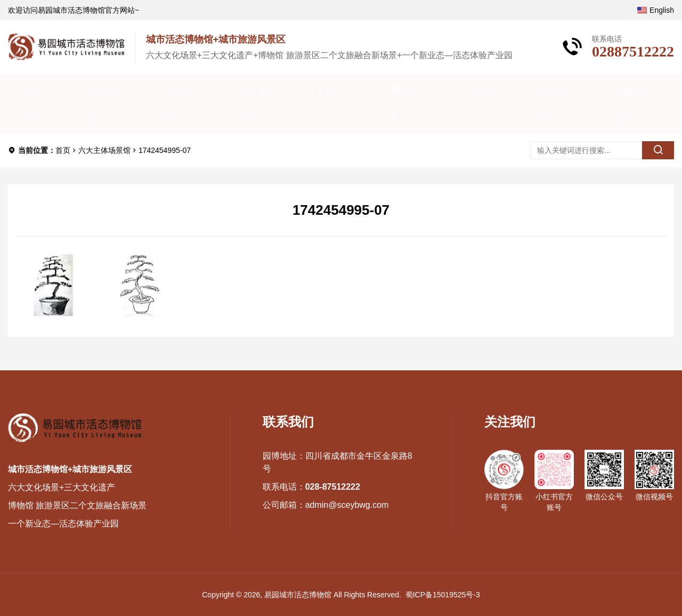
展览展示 (253, 104)
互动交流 (556, 104)
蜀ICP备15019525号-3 (443, 595)
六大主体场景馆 (104, 150)
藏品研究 (404, 104)
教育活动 (329, 104)
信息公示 (481, 104)
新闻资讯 (177, 104)
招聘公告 (632, 104)
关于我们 (101, 104)
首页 (34, 104)
